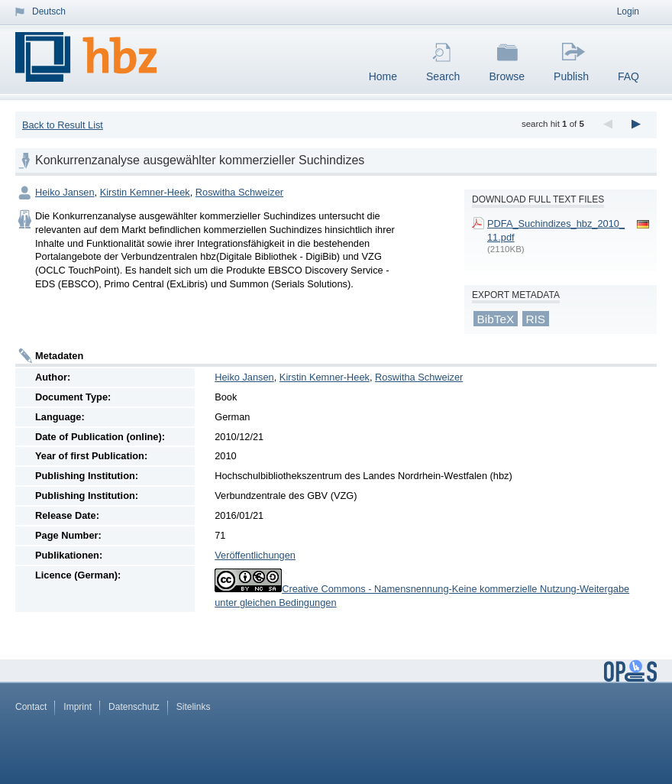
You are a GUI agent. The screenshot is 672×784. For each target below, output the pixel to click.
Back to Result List (63, 125)
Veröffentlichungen (255, 555)
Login (628, 11)
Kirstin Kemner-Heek (145, 192)
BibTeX (496, 319)
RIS (535, 319)
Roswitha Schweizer (239, 192)
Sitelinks (194, 707)
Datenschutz (134, 707)
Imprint (78, 707)
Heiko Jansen (65, 192)
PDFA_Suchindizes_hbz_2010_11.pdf (556, 230)
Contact (31, 707)
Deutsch (49, 11)
